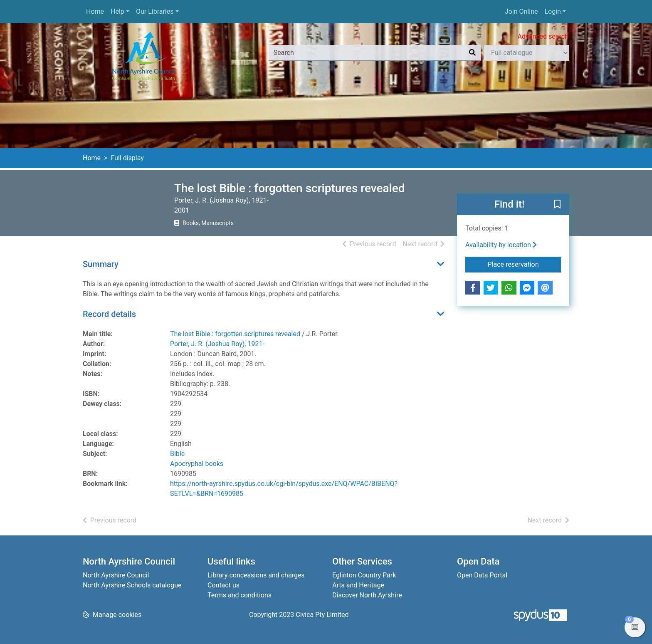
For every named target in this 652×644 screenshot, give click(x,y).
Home (95, 11)
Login (552, 11)
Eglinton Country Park (364, 575)
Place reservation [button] (525, 264)
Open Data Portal (482, 575)
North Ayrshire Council (116, 575)
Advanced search (543, 36)
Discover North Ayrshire (367, 595)
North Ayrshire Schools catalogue (132, 585)
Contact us (224, 585)
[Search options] (527, 53)
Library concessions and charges (256, 575)
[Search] (472, 53)
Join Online (521, 11)
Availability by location (501, 245)
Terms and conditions (240, 595)
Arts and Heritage (358, 585)
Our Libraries (155, 11)
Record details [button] (109, 314)
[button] (557, 205)
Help (117, 11)
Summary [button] (101, 264)
